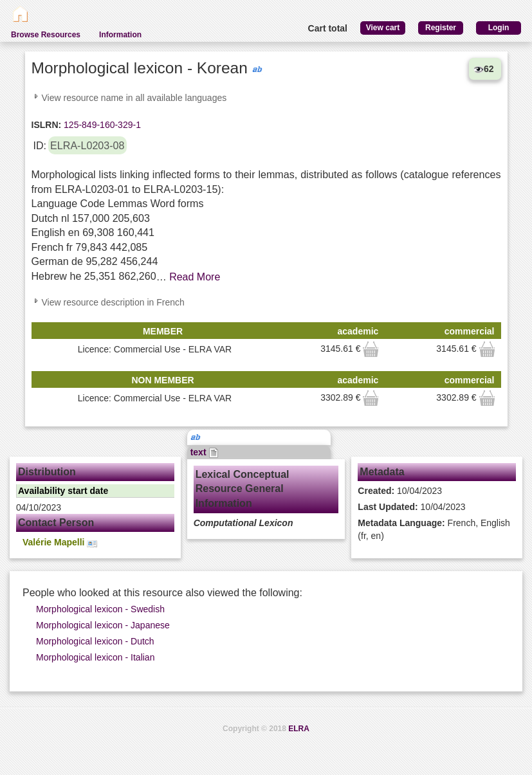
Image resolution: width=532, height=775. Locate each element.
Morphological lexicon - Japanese (103, 625)
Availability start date (63, 491)
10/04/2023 (400, 491)
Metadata (382, 472)
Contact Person (56, 523)
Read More (195, 277)
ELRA (299, 729)
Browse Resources (46, 35)
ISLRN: (47, 125)
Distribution (47, 472)
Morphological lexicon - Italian (95, 657)
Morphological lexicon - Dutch (95, 641)
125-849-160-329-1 (101, 125)
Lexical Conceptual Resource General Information (243, 489)
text (205, 452)
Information (120, 35)
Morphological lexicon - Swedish (100, 609)
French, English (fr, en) (434, 529)
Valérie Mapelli (60, 542)
